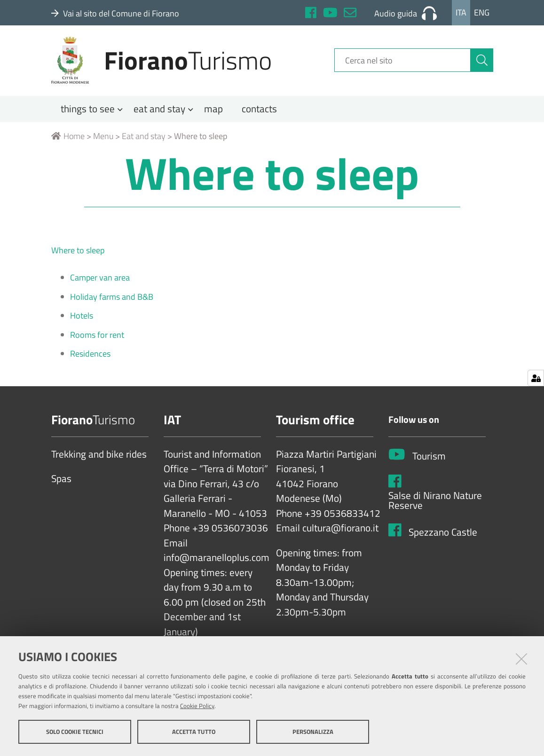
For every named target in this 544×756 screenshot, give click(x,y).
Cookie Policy (197, 706)
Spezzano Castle (443, 536)
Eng (482, 12)
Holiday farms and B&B (112, 300)
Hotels (82, 319)
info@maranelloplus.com (217, 561)
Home (68, 139)
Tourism (429, 460)
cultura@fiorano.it (340, 532)
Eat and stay (144, 139)
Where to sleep (78, 253)
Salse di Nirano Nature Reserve (435, 504)
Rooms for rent (97, 338)
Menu (103, 139)
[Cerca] (482, 62)
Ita (461, 12)
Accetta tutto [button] (194, 732)
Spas (61, 483)
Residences (90, 357)
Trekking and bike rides (99, 458)
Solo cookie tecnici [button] (75, 732)
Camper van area (100, 281)
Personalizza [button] (313, 732)
